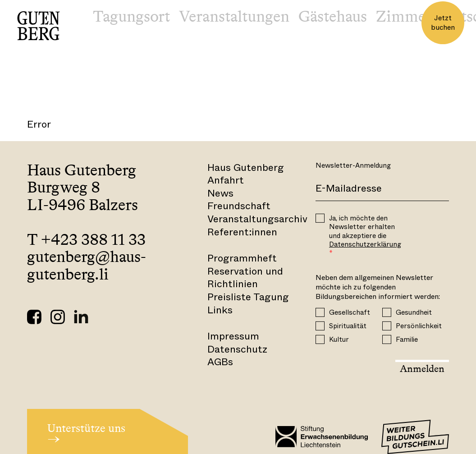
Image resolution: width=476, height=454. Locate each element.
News (220, 193)
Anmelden (422, 369)
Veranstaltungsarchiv (257, 219)
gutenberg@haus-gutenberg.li (87, 265)
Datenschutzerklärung (365, 244)
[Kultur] (320, 339)
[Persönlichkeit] (387, 326)
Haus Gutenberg (246, 167)
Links (220, 310)
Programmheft (242, 258)
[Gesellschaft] (320, 312)
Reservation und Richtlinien (245, 278)
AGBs (220, 362)
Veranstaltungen (234, 16)
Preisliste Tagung (248, 297)
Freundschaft (239, 206)
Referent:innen (242, 232)
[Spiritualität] (320, 326)
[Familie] (387, 339)
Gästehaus (333, 16)
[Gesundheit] (387, 312)
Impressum (233, 336)
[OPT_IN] (320, 218)
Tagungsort (131, 16)
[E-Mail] (382, 189)
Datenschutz (237, 349)
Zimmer (404, 16)
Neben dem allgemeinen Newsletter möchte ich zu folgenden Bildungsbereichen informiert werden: (378, 287)
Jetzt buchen (443, 23)
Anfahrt (226, 180)
